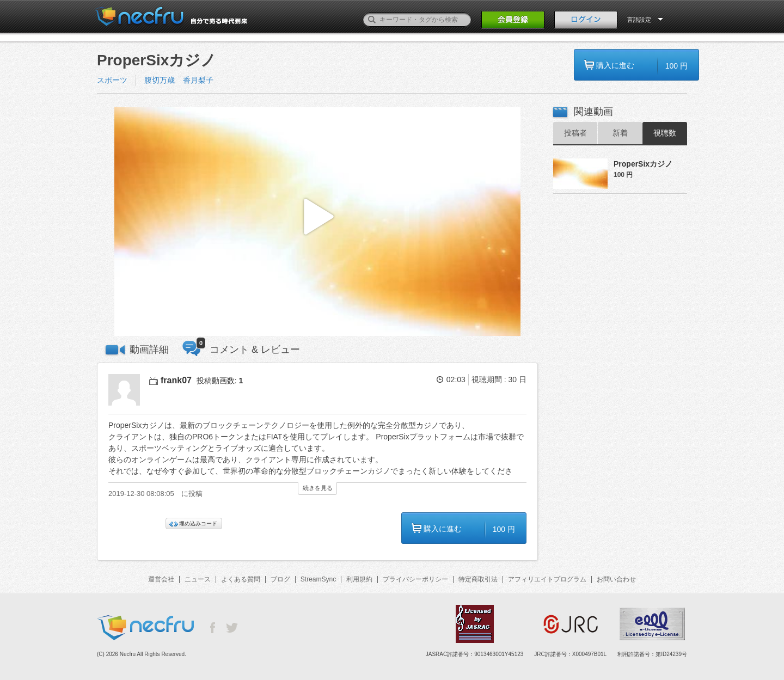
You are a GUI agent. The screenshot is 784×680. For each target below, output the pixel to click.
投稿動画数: (220, 381)
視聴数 (665, 133)
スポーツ (112, 80)
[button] (317, 222)
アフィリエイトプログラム (547, 579)
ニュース (198, 579)
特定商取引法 (478, 579)
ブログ (280, 579)
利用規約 (359, 579)
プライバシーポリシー (415, 579)
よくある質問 (241, 579)
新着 (620, 133)
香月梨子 (198, 80)
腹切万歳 (160, 80)
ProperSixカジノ (643, 164)
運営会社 (161, 579)
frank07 (176, 380)
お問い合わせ (616, 579)
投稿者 (575, 133)
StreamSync (318, 579)
